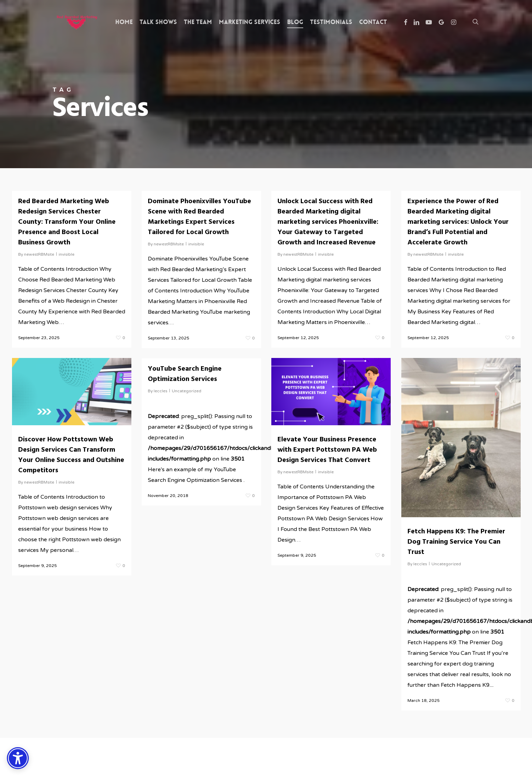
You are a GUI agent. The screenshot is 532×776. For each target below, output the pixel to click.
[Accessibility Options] (18, 758)
